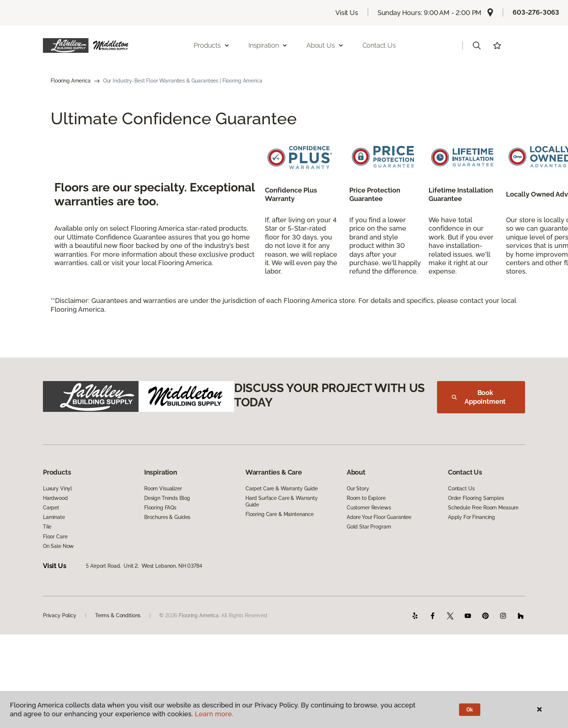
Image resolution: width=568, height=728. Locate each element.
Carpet (51, 508)
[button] (477, 45)
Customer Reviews (369, 508)
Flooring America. (199, 615)
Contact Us (379, 45)
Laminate (54, 517)
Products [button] (212, 45)
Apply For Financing (471, 517)
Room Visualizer (163, 489)
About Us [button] (325, 45)
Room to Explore (366, 498)
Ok (470, 710)
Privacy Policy (60, 615)
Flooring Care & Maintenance (280, 514)
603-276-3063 (536, 12)
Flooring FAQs (160, 508)
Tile (47, 527)
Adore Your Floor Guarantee (379, 517)
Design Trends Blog (167, 498)
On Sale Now (58, 546)
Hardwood (55, 498)
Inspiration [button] (268, 45)
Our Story (358, 489)
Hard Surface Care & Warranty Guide (282, 501)
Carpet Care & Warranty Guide (282, 489)
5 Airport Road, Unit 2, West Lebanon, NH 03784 (144, 566)
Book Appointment (479, 397)
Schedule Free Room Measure (483, 508)
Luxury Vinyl (57, 489)
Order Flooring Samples (476, 498)
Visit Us (347, 13)
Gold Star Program (369, 527)
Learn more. (214, 714)
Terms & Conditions (118, 615)
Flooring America (71, 81)
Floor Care (55, 537)
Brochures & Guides (167, 517)
